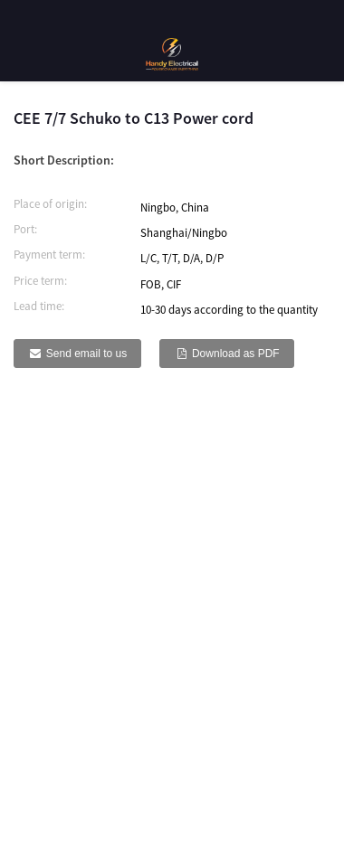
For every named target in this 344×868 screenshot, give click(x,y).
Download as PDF (236, 354)
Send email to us (86, 354)
